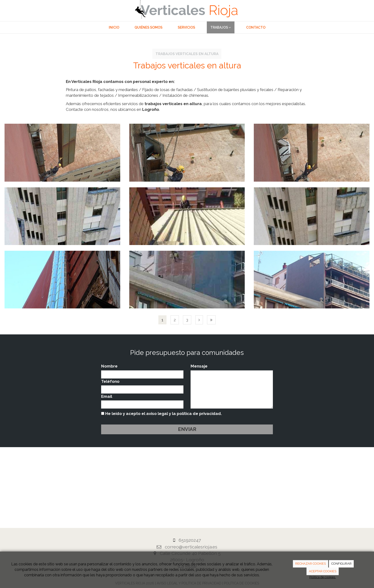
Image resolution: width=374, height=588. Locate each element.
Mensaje (199, 366)
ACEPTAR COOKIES (323, 571)
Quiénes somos (148, 27)
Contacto (256, 27)
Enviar (187, 429)
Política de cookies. (323, 577)
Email (107, 396)
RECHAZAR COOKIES (311, 564)
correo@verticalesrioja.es (191, 547)
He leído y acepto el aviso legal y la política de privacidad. (161, 414)
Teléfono (110, 381)
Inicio (114, 27)
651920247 (190, 540)
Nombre (109, 366)
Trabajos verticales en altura (187, 54)
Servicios (186, 27)
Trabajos (221, 27)
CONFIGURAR (341, 564)
